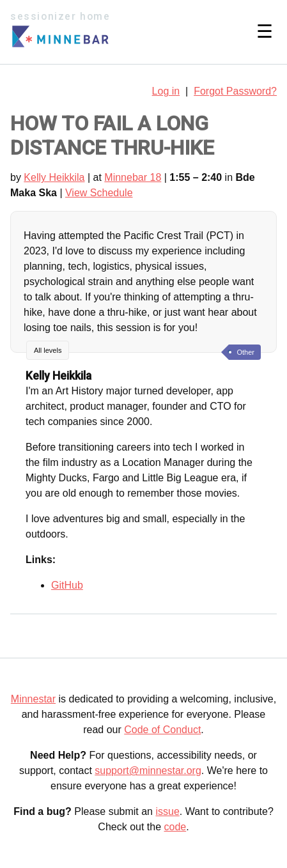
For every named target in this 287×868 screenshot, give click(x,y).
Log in (166, 91)
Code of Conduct (162, 730)
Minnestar (33, 699)
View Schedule (99, 193)
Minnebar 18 (133, 177)
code (175, 827)
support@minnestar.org (148, 771)
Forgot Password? (235, 91)
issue (167, 811)
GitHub (67, 585)
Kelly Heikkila (54, 177)
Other (245, 352)
